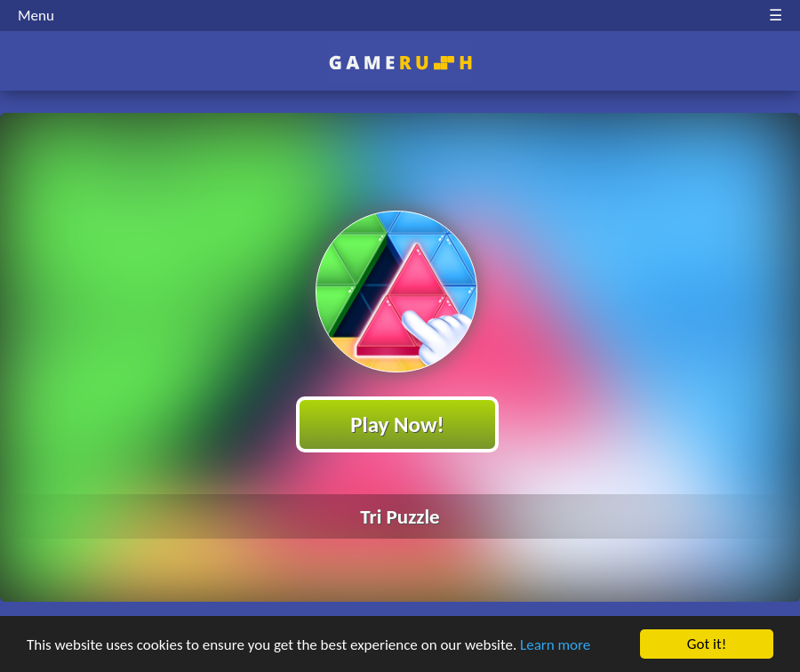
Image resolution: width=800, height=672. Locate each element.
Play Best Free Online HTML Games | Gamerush (400, 63)
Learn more (555, 645)
